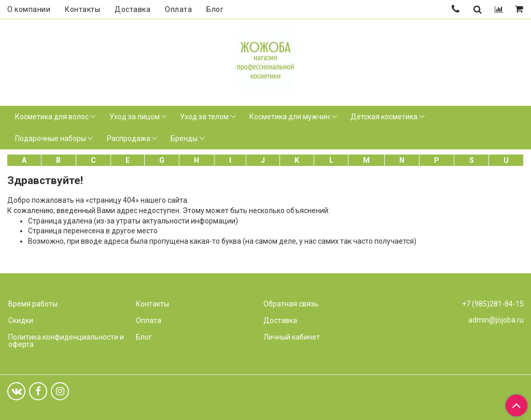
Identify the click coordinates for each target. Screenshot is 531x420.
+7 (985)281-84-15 (493, 304)
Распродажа (129, 138)
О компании (29, 9)
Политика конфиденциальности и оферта (66, 341)
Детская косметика (384, 117)
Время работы (33, 304)
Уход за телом (204, 117)
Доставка (132, 9)
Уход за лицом (135, 117)
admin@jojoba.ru (496, 320)
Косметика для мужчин (290, 117)
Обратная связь (291, 304)
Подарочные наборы (51, 138)
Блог (215, 9)
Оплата (178, 9)
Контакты (82, 9)
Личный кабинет (292, 337)
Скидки (21, 320)
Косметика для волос (52, 117)
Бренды (184, 138)
